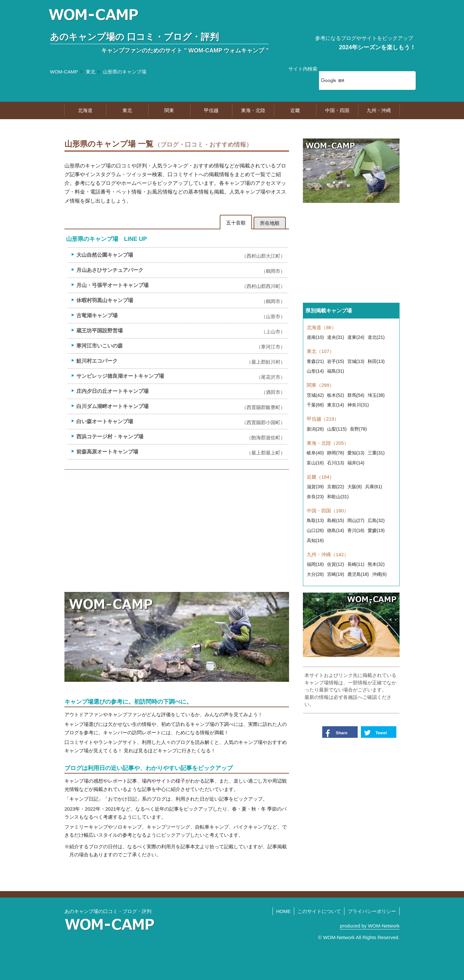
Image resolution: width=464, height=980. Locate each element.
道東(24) (356, 337)
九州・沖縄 (379, 110)
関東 (169, 110)
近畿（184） (320, 477)
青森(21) (315, 361)
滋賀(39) (315, 487)
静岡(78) (336, 453)
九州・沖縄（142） (328, 554)
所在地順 (270, 223)
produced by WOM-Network (370, 926)
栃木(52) (336, 395)
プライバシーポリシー (372, 911)
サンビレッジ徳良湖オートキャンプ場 (181, 376)
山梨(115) (337, 429)
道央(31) (336, 337)
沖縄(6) (379, 574)
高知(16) (315, 540)
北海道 (85, 110)
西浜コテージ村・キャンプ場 (181, 437)
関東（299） (320, 385)
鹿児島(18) (358, 574)
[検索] (359, 81)
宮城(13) (356, 361)
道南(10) (315, 337)
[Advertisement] (177, 524)
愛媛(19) (376, 530)
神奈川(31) (358, 405)
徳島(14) (336, 530)
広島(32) (376, 520)
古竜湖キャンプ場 (181, 316)
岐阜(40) (315, 453)
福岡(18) (315, 564)
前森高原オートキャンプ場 (181, 452)
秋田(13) (376, 361)
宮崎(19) (336, 574)
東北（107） (320, 351)
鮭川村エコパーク (181, 361)
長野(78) (358, 429)
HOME (283, 911)
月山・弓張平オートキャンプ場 (181, 285)
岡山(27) (356, 520)
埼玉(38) (376, 395)
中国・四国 (337, 110)
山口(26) (315, 530)
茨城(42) (315, 395)
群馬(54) (356, 395)
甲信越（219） (323, 419)
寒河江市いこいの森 (181, 346)
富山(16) (315, 463)
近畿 (295, 110)
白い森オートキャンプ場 (181, 422)
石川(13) (336, 463)
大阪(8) (355, 487)
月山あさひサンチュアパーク (181, 270)
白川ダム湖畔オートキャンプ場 (181, 407)
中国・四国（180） (328, 511)
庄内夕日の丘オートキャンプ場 (181, 391)
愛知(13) (356, 453)
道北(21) (376, 337)
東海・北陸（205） (328, 443)
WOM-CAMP (64, 72)
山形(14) (315, 371)
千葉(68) (315, 405)
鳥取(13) (315, 520)
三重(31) (376, 453)
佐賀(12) (336, 564)
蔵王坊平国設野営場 (181, 331)
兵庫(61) (374, 487)
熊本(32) (376, 564)
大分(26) (315, 574)
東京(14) (336, 405)
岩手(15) (336, 361)
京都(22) (336, 487)
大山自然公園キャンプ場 (181, 255)
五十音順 (236, 223)
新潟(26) (315, 429)
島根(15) (336, 520)
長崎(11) (356, 564)
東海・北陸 (253, 110)
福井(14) (356, 463)
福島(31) (336, 371)
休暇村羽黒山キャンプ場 (181, 301)
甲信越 (211, 110)
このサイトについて (319, 911)
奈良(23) (315, 497)
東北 (91, 72)
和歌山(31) (338, 497)
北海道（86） (322, 327)
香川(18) (356, 530)
